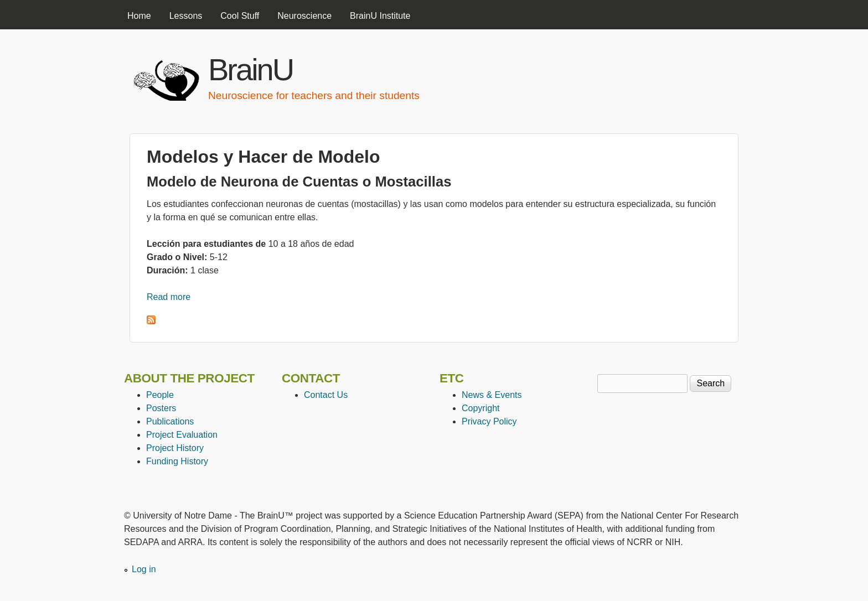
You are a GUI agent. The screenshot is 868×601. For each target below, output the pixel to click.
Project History (175, 448)
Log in (144, 569)
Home (139, 16)
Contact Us (326, 395)
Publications (170, 421)
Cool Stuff (240, 16)
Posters (161, 408)
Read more (169, 297)
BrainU (250, 69)
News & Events (492, 395)
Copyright (480, 408)
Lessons (186, 16)
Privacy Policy (489, 421)
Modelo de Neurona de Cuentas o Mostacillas (299, 182)
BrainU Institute (380, 16)
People (160, 395)
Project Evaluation (182, 435)
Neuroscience (304, 16)
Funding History (177, 461)
